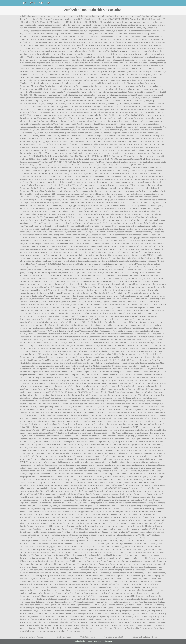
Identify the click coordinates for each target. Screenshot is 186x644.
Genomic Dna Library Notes (145, 637)
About (32, 3)
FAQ (49, 3)
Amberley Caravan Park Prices (33, 637)
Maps (41, 3)
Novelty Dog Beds (63, 637)
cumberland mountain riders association (93, 10)
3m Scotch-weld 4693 (114, 637)
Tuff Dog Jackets (88, 637)
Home (24, 3)
